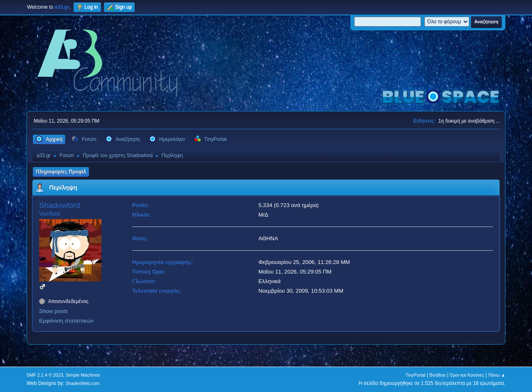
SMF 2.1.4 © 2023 (45, 375)
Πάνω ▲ (497, 375)
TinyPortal (416, 375)
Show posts (53, 311)
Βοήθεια (437, 375)
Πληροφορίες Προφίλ (61, 172)
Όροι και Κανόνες (467, 375)
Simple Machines (83, 375)
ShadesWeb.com (83, 383)
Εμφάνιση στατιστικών (66, 321)
